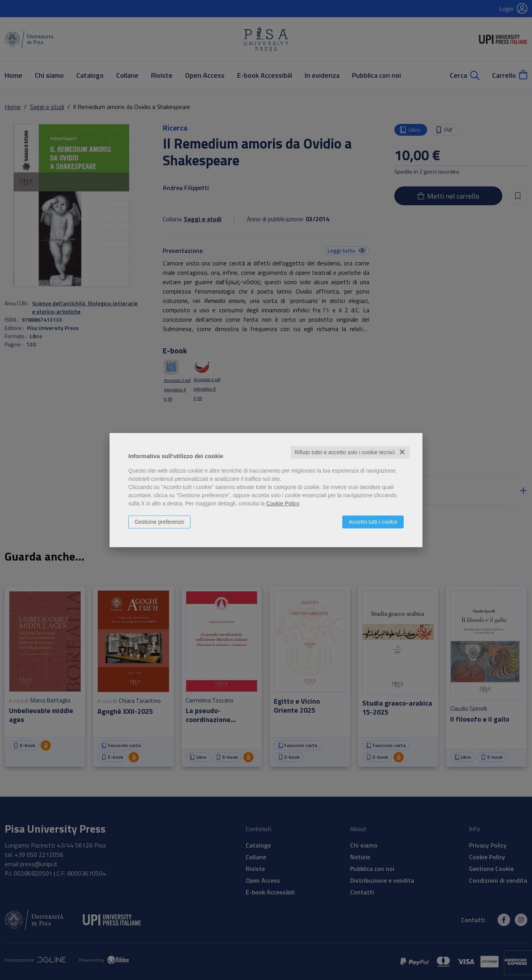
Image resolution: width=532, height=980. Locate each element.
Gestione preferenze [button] (159, 522)
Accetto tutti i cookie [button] (373, 522)
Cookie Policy (283, 503)
